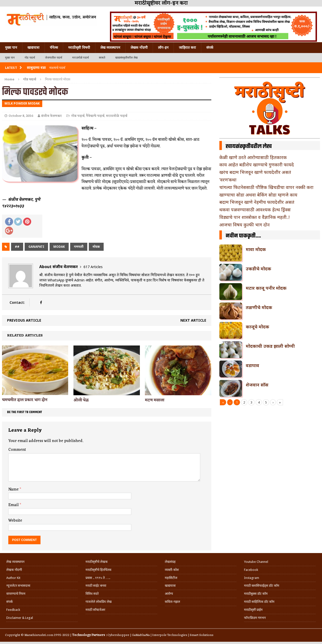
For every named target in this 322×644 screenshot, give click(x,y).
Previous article (24, 320)
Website (15, 521)
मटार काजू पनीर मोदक (266, 288)
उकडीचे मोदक (258, 269)
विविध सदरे (92, 594)
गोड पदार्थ (30, 58)
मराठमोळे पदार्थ (80, 58)
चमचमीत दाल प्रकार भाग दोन (25, 400)
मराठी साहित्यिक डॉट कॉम (259, 602)
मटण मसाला (155, 400)
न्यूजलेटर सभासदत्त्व (18, 586)
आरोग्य (169, 594)
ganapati (36, 247)
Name (14, 489)
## (17, 247)
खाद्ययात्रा (33, 47)
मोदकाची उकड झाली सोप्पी (270, 346)
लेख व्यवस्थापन (110, 47)
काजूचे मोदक (257, 327)
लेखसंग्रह (170, 562)
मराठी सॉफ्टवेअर (95, 610)
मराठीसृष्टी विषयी (79, 47)
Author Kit (13, 578)
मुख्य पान (11, 47)
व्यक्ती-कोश (172, 570)
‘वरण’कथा (228, 180)
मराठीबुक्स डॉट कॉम (256, 594)
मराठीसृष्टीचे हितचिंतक (98, 570)
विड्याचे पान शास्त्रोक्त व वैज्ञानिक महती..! (254, 217)
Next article (193, 320)
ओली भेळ (81, 400)
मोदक (96, 247)
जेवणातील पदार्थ (54, 58)
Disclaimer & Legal (20, 618)
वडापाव (252, 365)
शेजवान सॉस (257, 385)
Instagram (252, 578)
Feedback (13, 610)
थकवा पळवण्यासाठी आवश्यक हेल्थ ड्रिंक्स (255, 210)
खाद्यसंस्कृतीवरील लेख (126, 58)
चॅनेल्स (54, 47)
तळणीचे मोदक (259, 307)
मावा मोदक (256, 249)
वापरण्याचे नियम (16, 594)
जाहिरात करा (187, 47)
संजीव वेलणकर (52, 116)
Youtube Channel (256, 562)
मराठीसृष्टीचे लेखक (97, 562)
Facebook (251, 570)
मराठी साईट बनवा (96, 586)
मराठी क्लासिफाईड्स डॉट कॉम (262, 586)
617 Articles (93, 267)
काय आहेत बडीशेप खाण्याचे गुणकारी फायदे (257, 165)
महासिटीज (171, 578)
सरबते (102, 58)
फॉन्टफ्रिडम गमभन (255, 618)
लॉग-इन (163, 47)
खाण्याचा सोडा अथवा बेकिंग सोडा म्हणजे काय (258, 195)
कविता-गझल (172, 602)
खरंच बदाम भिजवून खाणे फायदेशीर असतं (255, 172)
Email (14, 505)
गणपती (79, 247)
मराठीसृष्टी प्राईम (253, 610)
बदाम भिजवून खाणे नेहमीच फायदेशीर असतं (257, 202)
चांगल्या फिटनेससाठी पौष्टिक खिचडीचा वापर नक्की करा (266, 187)
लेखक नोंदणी (139, 47)
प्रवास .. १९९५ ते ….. (98, 578)
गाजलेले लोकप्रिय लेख (99, 602)
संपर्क (210, 47)
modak (59, 247)
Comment (17, 450)
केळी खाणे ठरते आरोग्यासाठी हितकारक (253, 157)
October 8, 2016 (21, 116)
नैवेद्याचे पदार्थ (95, 116)
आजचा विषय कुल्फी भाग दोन (245, 225)
